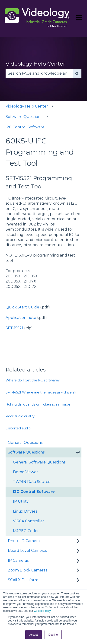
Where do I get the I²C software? (33, 380)
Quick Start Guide (22, 307)
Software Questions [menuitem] (26, 452)
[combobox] (39, 73)
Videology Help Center (35, 64)
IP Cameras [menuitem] (18, 560)
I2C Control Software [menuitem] (34, 492)
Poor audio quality (20, 416)
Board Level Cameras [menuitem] (27, 550)
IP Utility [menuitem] (21, 501)
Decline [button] (53, 635)
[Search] (77, 73)
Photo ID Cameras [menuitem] (25, 541)
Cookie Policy (42, 611)
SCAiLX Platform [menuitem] (23, 580)
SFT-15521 (14, 328)
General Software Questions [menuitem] (39, 462)
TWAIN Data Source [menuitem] (32, 482)
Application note (21, 318)
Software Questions (24, 117)
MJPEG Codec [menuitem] (26, 531)
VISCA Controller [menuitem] (29, 521)
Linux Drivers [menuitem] (25, 511)
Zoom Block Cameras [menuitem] (27, 570)
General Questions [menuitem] (25, 443)
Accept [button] (34, 635)
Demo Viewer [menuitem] (26, 472)
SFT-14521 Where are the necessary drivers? (41, 392)
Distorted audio (18, 428)
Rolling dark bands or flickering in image (38, 404)
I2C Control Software (25, 127)
